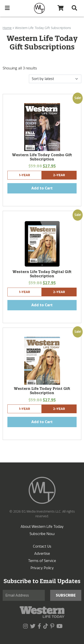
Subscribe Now (42, 534)
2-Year (59, 175)
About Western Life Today (42, 527)
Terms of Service (42, 561)
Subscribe (66, 595)
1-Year (25, 175)
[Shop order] (55, 79)
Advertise (42, 554)
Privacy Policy (42, 568)
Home (7, 28)
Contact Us (42, 546)
